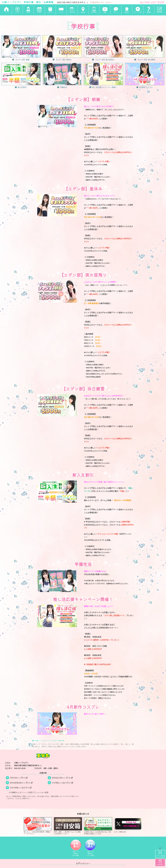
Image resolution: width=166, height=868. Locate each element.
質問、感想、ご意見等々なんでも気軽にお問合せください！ (68, 826)
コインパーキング (66, 796)
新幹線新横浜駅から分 (21, 783)
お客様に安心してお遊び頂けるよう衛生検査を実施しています (98, 826)
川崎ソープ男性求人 (90, 848)
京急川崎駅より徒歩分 (21, 787)
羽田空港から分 (19, 778)
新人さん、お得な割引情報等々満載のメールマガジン (38, 826)
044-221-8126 (20, 768)
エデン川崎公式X (128, 825)
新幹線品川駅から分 (62, 778)
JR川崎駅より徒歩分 (63, 783)
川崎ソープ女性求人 (76, 848)
